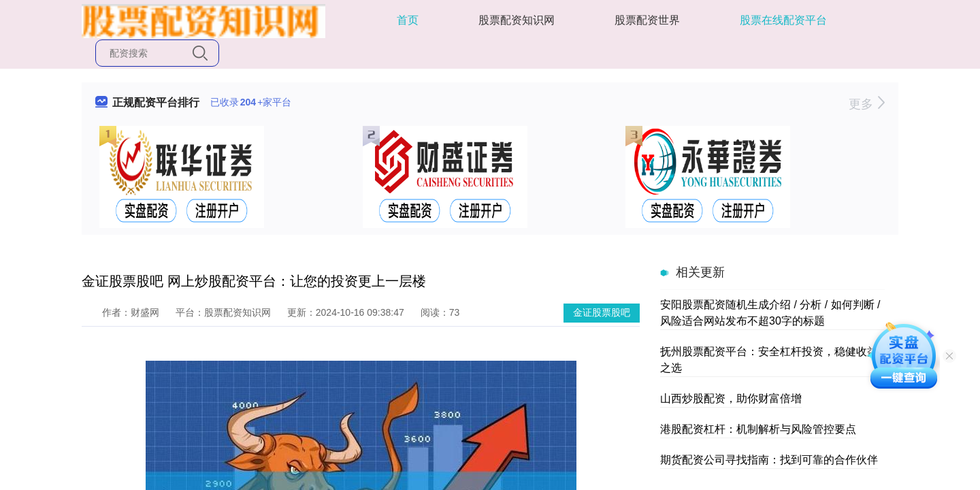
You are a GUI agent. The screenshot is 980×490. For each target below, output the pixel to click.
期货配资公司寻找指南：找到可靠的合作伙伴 (769, 460)
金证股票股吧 (602, 312)
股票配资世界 (647, 20)
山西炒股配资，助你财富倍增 (731, 398)
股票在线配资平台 (783, 20)
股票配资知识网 (517, 20)
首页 (408, 20)
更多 (867, 104)
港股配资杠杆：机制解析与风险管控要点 (758, 429)
